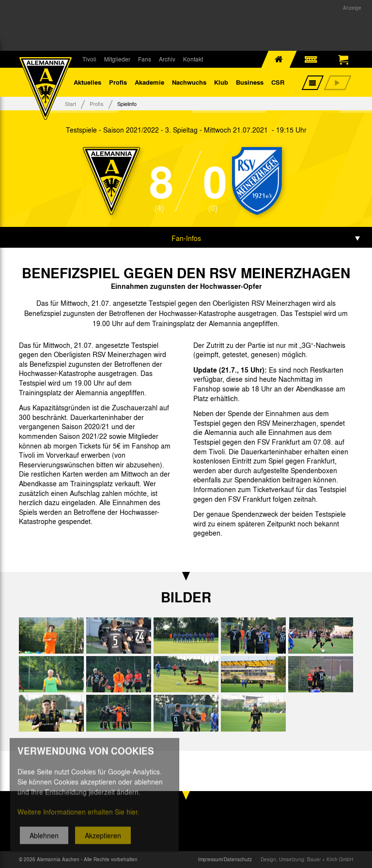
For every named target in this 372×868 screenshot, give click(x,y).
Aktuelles (87, 82)
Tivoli (89, 59)
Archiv (167, 59)
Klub (221, 82)
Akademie (149, 82)
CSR (278, 82)
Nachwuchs (189, 82)
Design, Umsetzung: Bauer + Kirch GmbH (307, 859)
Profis (118, 82)
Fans (145, 59)
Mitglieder (117, 59)
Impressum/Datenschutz (225, 859)
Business (250, 82)
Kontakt (193, 59)
